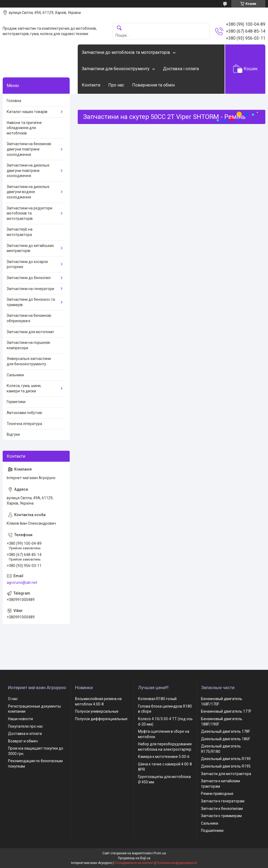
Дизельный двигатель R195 (226, 766)
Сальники (15, 375)
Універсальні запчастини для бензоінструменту (29, 361)
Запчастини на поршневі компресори (28, 345)
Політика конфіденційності (177, 863)
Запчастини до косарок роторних (27, 264)
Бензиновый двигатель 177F (226, 711)
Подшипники (212, 831)
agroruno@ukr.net (22, 583)
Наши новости (21, 719)
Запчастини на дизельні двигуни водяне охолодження (28, 192)
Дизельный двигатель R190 (226, 759)
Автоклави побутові (24, 413)
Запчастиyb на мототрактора (20, 232)
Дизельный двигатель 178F (226, 731)
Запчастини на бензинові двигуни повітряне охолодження (29, 149)
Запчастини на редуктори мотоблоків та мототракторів (29, 213)
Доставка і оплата (181, 69)
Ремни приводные (217, 794)
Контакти (91, 85)
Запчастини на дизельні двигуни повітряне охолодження (28, 170)
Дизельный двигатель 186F (226, 739)
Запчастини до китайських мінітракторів (30, 248)
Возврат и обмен (23, 741)
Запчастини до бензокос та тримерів (31, 302)
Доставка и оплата (25, 734)
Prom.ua (160, 853)
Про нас (116, 85)
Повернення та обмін (153, 85)
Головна (14, 101)
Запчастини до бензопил (29, 278)
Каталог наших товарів (27, 112)
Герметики (16, 402)
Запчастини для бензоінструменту (116, 69)
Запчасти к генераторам (223, 801)
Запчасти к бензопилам (222, 809)
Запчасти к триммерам (221, 816)
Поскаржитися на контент (134, 863)
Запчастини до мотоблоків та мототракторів (126, 52)
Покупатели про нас (25, 726)
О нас (13, 699)
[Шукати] (119, 28)
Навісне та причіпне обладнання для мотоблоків (24, 128)
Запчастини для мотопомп (30, 332)
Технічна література (24, 424)
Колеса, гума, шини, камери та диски (24, 388)
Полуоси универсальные (97, 711)
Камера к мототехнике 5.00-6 (164, 757)
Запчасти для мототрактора (226, 774)
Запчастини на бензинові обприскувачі (29, 318)
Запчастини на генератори (30, 289)
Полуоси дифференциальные (101, 719)
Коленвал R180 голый (157, 699)
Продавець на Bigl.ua (134, 858)
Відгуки (13, 434)
